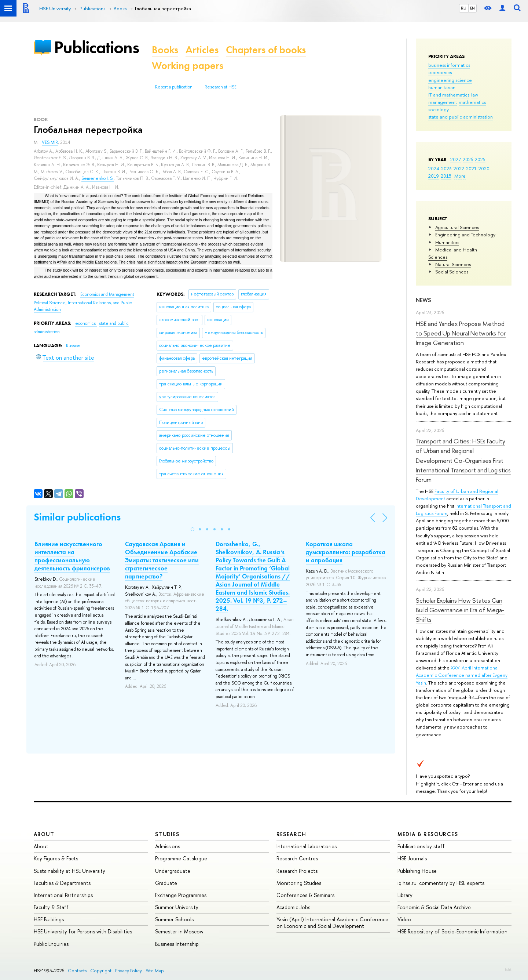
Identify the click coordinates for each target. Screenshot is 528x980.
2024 (434, 168)
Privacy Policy (129, 971)
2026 (468, 159)
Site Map (155, 971)
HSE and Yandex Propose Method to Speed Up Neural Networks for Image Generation (461, 333)
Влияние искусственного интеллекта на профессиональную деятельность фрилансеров (72, 556)
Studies (167, 834)
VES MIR (50, 142)
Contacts (77, 971)
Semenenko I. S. (98, 178)
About (44, 834)
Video (404, 919)
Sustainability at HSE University (69, 871)
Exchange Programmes (181, 895)
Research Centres (297, 858)
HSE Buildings (49, 919)
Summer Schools (174, 919)
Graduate (166, 883)
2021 (471, 168)
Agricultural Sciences (457, 227)
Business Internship (177, 944)
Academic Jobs (293, 907)
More (460, 176)
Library (405, 895)
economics (440, 72)
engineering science (450, 80)
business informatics (449, 65)
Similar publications (77, 517)
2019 (434, 176)
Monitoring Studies (299, 883)
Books (165, 50)
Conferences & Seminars (305, 895)
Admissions (168, 846)
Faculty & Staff (51, 907)
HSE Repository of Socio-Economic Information (452, 931)
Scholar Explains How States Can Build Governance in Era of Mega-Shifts (460, 610)
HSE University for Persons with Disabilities (83, 931)
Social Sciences (452, 272)
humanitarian (442, 87)
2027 (456, 159)
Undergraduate (173, 871)
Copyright (101, 971)
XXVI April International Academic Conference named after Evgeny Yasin (462, 675)
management (443, 102)
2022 (459, 168)
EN (472, 8)
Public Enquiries (51, 944)
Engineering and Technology (465, 235)
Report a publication (174, 87)
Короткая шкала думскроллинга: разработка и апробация (346, 552)
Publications (96, 47)
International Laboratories (307, 846)
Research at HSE (221, 87)
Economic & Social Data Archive (434, 907)
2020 (484, 168)
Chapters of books (266, 50)
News (423, 300)
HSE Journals (412, 858)
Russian (73, 346)
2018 (446, 176)
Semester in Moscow (179, 931)
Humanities (447, 242)
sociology (439, 109)
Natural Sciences (453, 264)
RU (464, 8)
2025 (480, 159)
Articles (202, 50)
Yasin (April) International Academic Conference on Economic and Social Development (332, 923)
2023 (446, 168)
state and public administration (461, 117)
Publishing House (417, 871)
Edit (508, 969)
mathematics (472, 102)
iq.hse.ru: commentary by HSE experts (441, 883)
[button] (192, 529)
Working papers (188, 66)
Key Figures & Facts (56, 858)
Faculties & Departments (62, 883)
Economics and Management (107, 294)
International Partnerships (63, 895)
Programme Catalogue (181, 858)
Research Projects (297, 871)
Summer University (177, 907)
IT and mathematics (449, 95)
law (475, 95)
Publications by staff (421, 846)
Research (291, 834)
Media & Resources (428, 834)
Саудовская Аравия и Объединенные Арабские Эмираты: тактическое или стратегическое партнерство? (162, 560)
